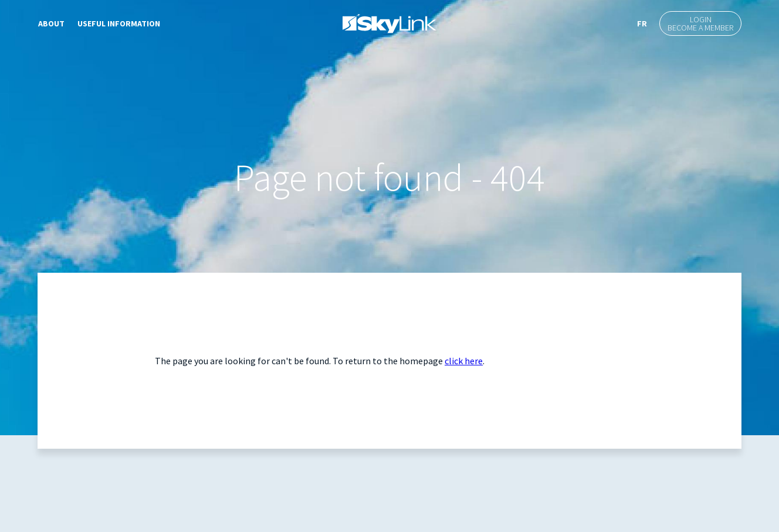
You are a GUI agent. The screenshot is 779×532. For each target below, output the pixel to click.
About (51, 23)
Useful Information (119, 23)
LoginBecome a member (700, 23)
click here (464, 361)
